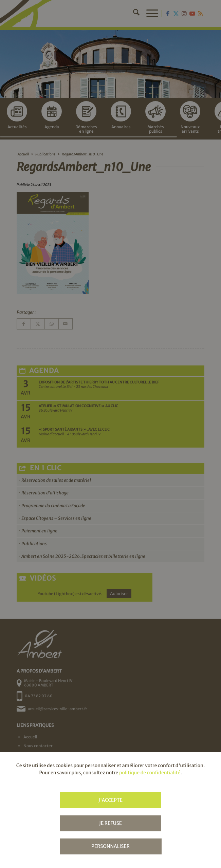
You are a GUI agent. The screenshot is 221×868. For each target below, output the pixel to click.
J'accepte (110, 800)
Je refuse (110, 823)
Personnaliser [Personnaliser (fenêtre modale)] (110, 846)
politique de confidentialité (150, 773)
